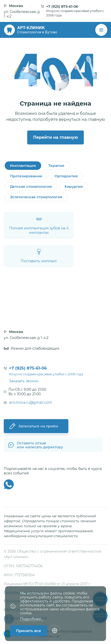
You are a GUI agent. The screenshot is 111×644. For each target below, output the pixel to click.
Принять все (29, 631)
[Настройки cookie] (55, 631)
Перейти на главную (55, 137)
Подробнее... (32, 619)
